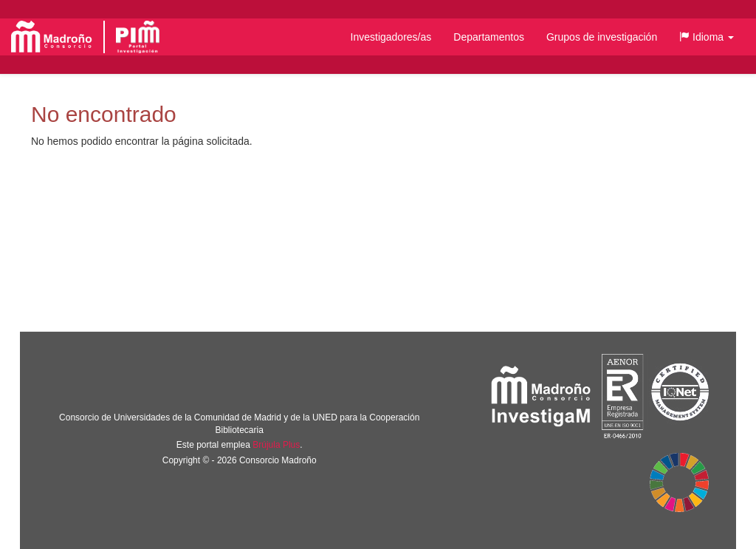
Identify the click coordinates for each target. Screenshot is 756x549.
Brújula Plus (276, 445)
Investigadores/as (391, 37)
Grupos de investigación (602, 37)
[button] (707, 37)
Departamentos (489, 37)
